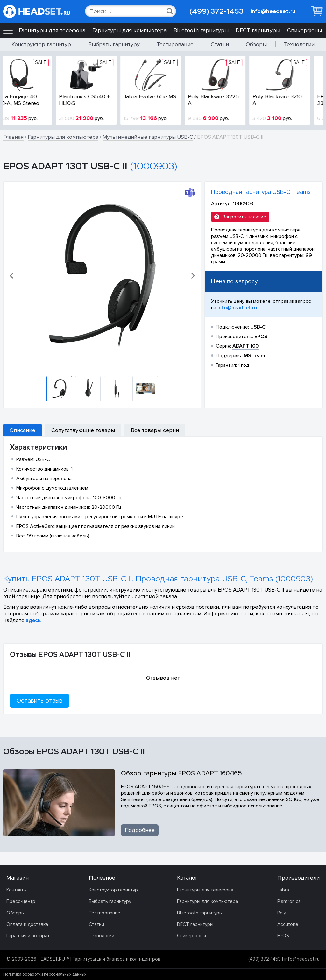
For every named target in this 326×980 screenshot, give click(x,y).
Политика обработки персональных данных (45, 974)
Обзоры (256, 44)
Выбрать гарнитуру (114, 44)
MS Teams (256, 356)
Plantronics (289, 901)
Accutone (288, 924)
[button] (12, 276)
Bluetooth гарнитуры (201, 30)
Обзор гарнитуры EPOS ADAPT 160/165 (181, 773)
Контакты (17, 890)
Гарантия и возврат (28, 936)
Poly (282, 913)
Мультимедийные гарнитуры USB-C (148, 137)
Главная (13, 137)
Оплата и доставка (27, 924)
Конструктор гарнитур (41, 44)
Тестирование (175, 44)
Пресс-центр (21, 901)
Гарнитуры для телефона (52, 30)
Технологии (299, 44)
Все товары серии (155, 430)
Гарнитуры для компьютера (129, 30)
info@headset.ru (273, 11)
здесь (33, 620)
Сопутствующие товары (83, 430)
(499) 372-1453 (216, 11)
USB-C (258, 327)
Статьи (220, 44)
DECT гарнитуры (258, 30)
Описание (22, 430)
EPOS (283, 936)
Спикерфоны (305, 30)
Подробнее (140, 830)
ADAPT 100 (245, 346)
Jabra (283, 890)
